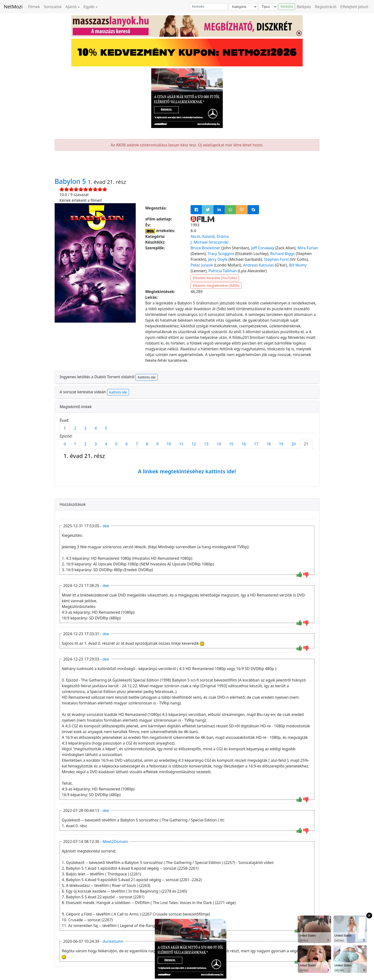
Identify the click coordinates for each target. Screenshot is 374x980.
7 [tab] (137, 444)
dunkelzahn (113, 941)
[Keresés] (209, 7)
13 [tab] (206, 444)
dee (106, 526)
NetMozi (13, 7)
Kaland (208, 236)
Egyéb (89, 7)
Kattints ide (146, 377)
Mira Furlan (308, 248)
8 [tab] (147, 444)
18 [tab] (269, 444)
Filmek (34, 7)
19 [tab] (281, 444)
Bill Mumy (298, 265)
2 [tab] (75, 428)
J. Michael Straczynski (210, 242)
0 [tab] (65, 444)
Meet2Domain (115, 842)
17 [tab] (256, 444)
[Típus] (268, 7)
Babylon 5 (71, 181)
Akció (195, 236)
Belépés (304, 7)
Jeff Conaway (262, 248)
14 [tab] (219, 444)
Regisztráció (326, 7)
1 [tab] (65, 428)
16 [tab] (244, 444)
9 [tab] (157, 444)
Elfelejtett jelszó (354, 7)
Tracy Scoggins (221, 254)
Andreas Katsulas (258, 265)
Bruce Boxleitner (205, 248)
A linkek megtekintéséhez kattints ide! (187, 471)
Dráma (223, 236)
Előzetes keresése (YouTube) (215, 278)
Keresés (287, 6)
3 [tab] (85, 428)
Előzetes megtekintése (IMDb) (216, 285)
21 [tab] (306, 444)
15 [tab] (231, 444)
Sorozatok (53, 7)
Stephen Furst (277, 259)
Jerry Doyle (218, 259)
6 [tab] (127, 444)
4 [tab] (96, 428)
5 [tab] (106, 428)
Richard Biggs (283, 254)
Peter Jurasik (202, 265)
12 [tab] (194, 444)
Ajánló (71, 7)
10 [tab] (169, 444)
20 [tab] (294, 444)
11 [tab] (181, 444)
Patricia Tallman (223, 271)
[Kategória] (243, 7)
